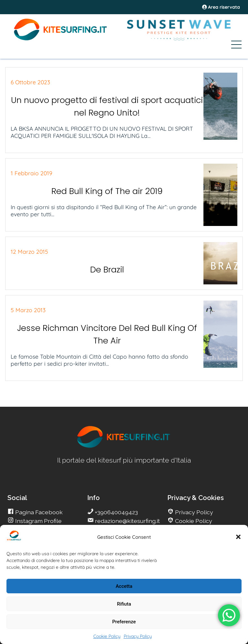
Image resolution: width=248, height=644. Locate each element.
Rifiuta (124, 604)
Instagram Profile (38, 521)
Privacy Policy (138, 636)
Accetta (124, 586)
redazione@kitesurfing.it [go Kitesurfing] (127, 521)
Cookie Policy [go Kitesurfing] (193, 521)
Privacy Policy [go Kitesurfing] (193, 512)
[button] (238, 537)
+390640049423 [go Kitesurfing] (116, 512)
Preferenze (124, 622)
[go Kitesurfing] (124, 447)
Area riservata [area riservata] (221, 7)
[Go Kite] (61, 39)
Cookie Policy (107, 636)
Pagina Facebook (38, 512)
